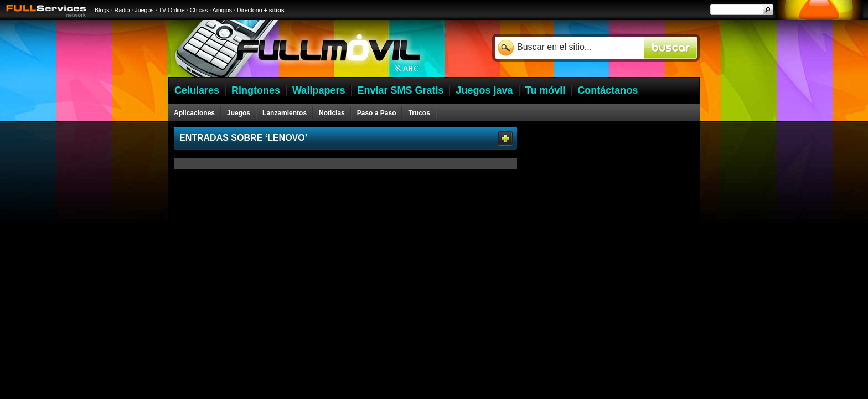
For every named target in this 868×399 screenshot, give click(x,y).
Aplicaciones (194, 113)
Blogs (102, 10)
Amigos (223, 10)
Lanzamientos (285, 113)
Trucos (419, 113)
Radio (122, 10)
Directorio (250, 10)
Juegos (144, 10)
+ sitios (274, 10)
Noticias (332, 113)
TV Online (171, 10)
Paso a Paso (377, 113)
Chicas (199, 10)
